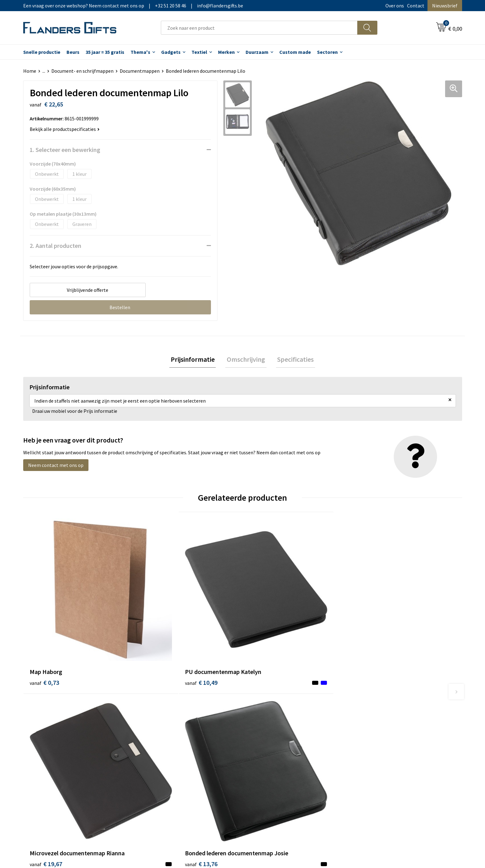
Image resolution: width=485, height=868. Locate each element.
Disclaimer (370, 733)
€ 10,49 (155, 638)
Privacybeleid (373, 724)
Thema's (140, 52)
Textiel (199, 52)
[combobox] (259, 28)
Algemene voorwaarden (384, 705)
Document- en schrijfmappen (82, 71)
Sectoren (327, 52)
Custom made (295, 52)
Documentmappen (140, 71)
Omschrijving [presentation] (246, 360)
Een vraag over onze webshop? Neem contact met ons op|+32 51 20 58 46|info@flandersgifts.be (133, 6)
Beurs (73, 52)
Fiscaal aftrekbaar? (270, 724)
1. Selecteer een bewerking (65, 150)
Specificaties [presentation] (293, 360)
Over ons (395, 6)
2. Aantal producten (56, 246)
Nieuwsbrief (445, 6)
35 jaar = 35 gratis (105, 52)
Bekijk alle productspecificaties (65, 129)
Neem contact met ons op (56, 467)
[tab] (195, 360)
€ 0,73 (44, 638)
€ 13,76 (375, 648)
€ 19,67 (265, 638)
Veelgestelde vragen (163, 724)
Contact (416, 6)
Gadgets (171, 52)
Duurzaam (257, 52)
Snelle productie (42, 52)
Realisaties (262, 705)
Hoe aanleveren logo (272, 742)
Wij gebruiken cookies (382, 714)
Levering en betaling (272, 714)
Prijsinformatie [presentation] (195, 360)
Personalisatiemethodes (277, 733)
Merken (226, 52)
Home (30, 71)
